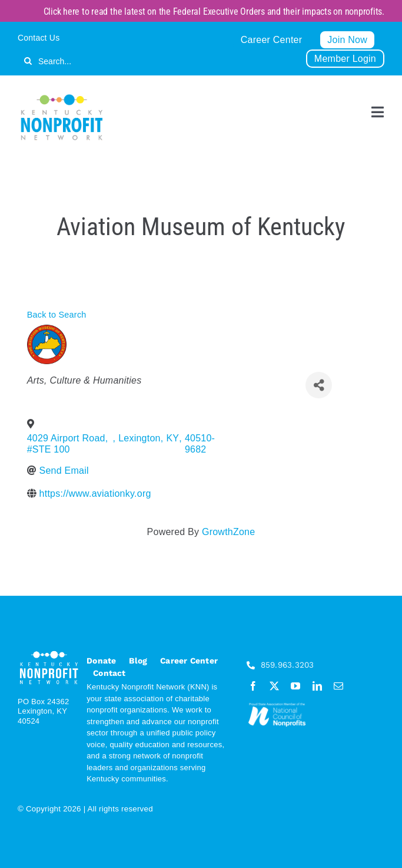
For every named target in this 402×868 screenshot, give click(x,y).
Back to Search (57, 315)
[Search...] (84, 61)
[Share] (319, 385)
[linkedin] (317, 686)
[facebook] (253, 686)
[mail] (338, 686)
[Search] (28, 61)
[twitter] (274, 686)
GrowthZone (228, 532)
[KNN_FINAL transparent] (62, 96)
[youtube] (295, 686)
